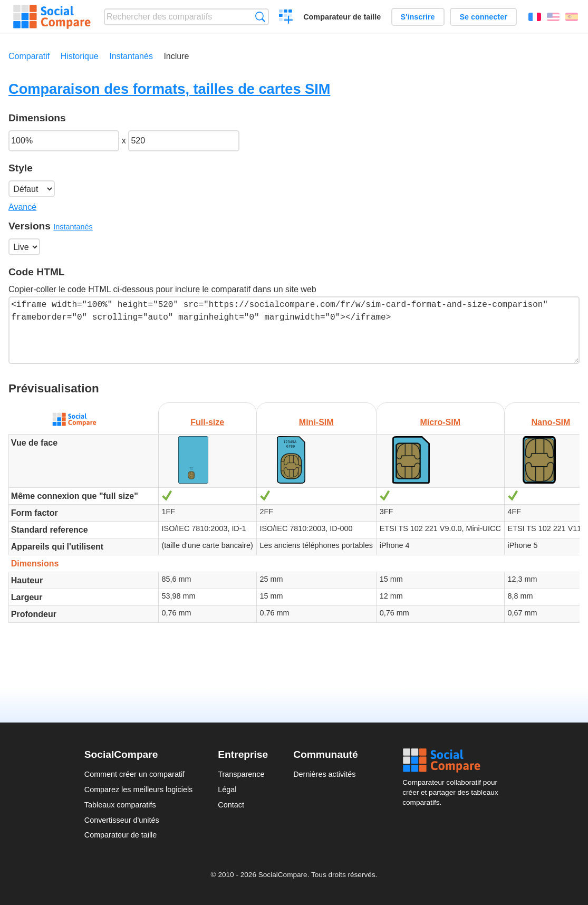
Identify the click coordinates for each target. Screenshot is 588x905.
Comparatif (29, 56)
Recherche (260, 17)
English (553, 17)
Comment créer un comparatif (134, 774)
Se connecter (483, 17)
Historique (80, 56)
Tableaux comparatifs (120, 805)
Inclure (176, 56)
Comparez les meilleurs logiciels (139, 790)
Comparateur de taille (342, 17)
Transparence (241, 774)
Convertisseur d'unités (122, 820)
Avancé (22, 207)
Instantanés (131, 56)
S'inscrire (418, 17)
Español (572, 17)
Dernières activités (324, 774)
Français (535, 17)
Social (453, 760)
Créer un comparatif (286, 18)
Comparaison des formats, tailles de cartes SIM (169, 89)
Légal (227, 790)
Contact (231, 805)
